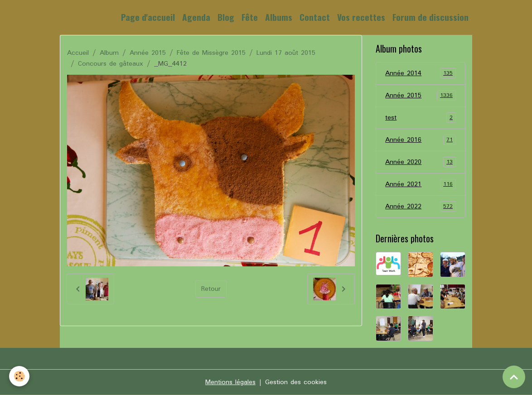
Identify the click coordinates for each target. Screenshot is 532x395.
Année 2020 (420, 162)
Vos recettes (361, 17)
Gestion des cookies (296, 382)
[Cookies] (19, 376)
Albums (279, 17)
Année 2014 (420, 73)
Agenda (196, 17)
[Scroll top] (514, 377)
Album (109, 53)
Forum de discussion (430, 17)
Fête (250, 17)
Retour (211, 289)
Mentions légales (230, 382)
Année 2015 (148, 53)
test (420, 118)
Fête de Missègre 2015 (211, 53)
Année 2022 (420, 207)
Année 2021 (420, 184)
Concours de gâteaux (111, 64)
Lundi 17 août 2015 (286, 53)
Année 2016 (420, 140)
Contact (315, 17)
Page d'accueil (148, 17)
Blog (226, 17)
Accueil (78, 53)
